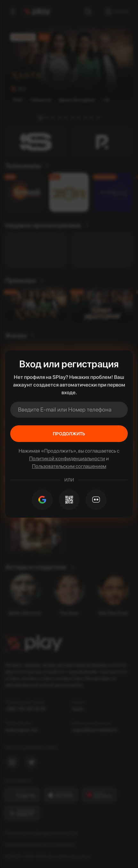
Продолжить (69, 434)
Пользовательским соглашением (69, 466)
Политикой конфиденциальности (67, 459)
